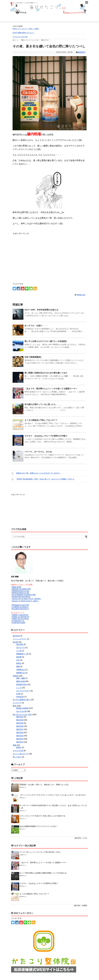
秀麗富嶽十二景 (22, 654)
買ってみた (17, 757)
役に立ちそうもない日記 (22, 715)
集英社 (19, 747)
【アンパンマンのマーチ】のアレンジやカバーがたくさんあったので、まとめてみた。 (54, 795)
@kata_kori (81, 295)
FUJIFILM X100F (19, 623)
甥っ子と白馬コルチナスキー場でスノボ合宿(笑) (46, 341)
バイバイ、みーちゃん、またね (38, 452)
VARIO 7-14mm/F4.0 (20, 615)
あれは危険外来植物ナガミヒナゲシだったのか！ (39, 826)
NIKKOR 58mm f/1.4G (21, 593)
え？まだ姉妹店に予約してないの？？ (41, 420)
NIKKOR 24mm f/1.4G (21, 591)
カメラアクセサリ (23, 691)
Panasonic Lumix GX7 (21, 605)
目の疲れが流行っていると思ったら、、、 (43, 404)
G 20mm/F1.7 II (18, 621)
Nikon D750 (17, 587)
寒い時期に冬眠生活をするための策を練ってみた (46, 373)
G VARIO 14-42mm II (20, 607)
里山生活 (16, 636)
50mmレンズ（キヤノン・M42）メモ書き (26, 29)
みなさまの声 (21, 711)
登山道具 (20, 644)
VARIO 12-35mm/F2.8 (21, 617)
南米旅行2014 (22, 685)
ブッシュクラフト (20, 639)
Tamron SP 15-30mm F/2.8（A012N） (27, 599)
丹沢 (18, 660)
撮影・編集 (21, 678)
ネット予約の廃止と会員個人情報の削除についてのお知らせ (43, 873)
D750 (18, 694)
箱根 (18, 666)
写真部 (15, 676)
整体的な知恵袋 (22, 708)
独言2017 (82, 52)
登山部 (15, 642)
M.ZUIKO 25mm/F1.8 (20, 609)
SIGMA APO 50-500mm (21, 597)
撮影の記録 (21, 681)
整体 (15, 706)
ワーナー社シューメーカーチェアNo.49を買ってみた (40, 852)
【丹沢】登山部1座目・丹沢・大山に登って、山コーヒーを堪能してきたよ (43, 479)
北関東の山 (21, 670)
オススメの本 (18, 751)
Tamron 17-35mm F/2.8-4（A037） (26, 601)
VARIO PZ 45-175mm (20, 619)
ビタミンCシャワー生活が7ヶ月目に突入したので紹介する (43, 816)
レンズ (19, 688)
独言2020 (20, 723)
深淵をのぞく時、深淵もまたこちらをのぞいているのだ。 (36, 473)
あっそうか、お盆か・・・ (36, 326)
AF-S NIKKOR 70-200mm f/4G (24, 595)
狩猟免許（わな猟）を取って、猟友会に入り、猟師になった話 (44, 785)
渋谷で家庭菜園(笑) (33, 357)
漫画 (15, 745)
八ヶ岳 (19, 651)
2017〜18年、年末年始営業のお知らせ (41, 310)
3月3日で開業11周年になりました (23, 33)
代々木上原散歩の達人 (21, 700)
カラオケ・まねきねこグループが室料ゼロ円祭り (46, 436)
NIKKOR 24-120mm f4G (21, 589)
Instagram (20, 697)
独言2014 (20, 739)
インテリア (17, 703)
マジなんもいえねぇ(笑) (20, 37)
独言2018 (20, 726)
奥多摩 (19, 657)
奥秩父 (19, 663)
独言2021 (20, 717)
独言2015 (20, 736)
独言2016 (20, 733)
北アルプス (21, 648)
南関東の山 (21, 673)
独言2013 (20, 742)
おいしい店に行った (21, 754)
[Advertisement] (30, 241)
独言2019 (20, 720)
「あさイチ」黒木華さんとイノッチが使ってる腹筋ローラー (51, 389)
